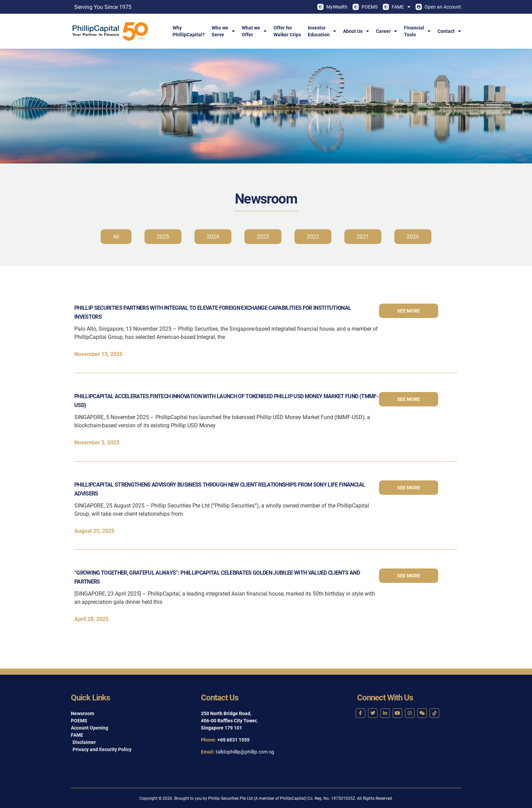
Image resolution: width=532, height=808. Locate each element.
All (116, 237)
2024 (213, 237)
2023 (263, 237)
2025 (163, 237)
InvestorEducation (322, 31)
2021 (363, 237)
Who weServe (223, 31)
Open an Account (438, 7)
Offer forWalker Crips (287, 31)
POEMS (365, 7)
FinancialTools (417, 31)
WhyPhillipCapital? (189, 31)
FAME (397, 7)
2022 (313, 237)
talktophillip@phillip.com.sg (245, 752)
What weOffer (254, 31)
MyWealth (332, 7)
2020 (413, 237)
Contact (449, 31)
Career (387, 31)
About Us (356, 31)
